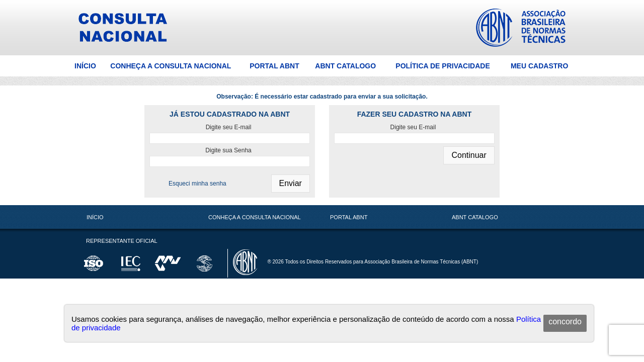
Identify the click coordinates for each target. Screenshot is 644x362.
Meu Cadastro (539, 66)
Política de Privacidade (442, 66)
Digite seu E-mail (229, 127)
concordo (565, 322)
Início (85, 66)
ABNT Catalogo (345, 66)
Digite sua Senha (228, 150)
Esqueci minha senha (197, 184)
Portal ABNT (274, 66)
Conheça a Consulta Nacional (171, 66)
